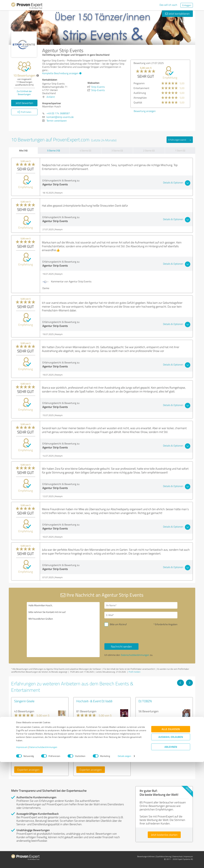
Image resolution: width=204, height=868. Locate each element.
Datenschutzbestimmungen (43, 853)
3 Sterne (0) (117, 151)
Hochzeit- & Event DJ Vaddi (94, 701)
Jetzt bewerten (24, 103)
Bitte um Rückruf (118, 624)
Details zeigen (124, 862)
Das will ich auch (168, 5)
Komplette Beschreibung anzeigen (61, 73)
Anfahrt (51, 97)
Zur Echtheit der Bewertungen (24, 93)
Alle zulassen (171, 835)
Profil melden (135, 672)
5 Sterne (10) (54, 151)
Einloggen (187, 5)
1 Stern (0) (180, 151)
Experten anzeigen (28, 770)
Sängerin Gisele (24, 701)
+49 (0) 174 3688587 (58, 113)
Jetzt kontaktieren (177, 14)
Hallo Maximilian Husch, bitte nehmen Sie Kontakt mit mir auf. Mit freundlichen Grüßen (63, 630)
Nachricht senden (121, 646)
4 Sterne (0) (85, 151)
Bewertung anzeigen (145, 111)
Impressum (22, 853)
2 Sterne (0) (149, 151)
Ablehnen (171, 853)
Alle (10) (23, 150)
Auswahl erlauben (171, 843)
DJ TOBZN (145, 701)
